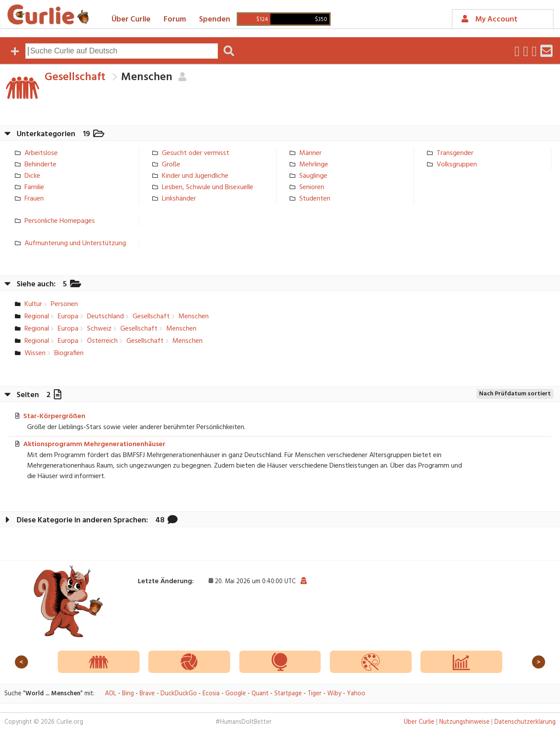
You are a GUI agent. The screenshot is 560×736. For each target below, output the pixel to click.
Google (236, 694)
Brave (147, 694)
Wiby (334, 694)
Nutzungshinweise (464, 722)
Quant (260, 694)
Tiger (315, 694)
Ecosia (211, 694)
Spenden (215, 19)
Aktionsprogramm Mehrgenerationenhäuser (94, 444)
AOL (111, 694)
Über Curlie (131, 19)
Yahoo (356, 694)
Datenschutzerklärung (525, 722)
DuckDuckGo (179, 694)
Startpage (288, 694)
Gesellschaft (75, 77)
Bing (128, 694)
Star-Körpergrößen (54, 416)
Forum (175, 19)
